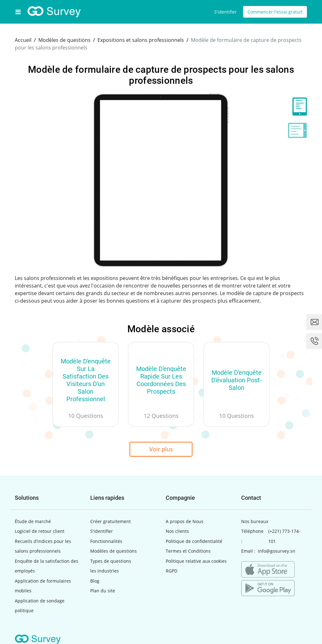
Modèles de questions (114, 551)
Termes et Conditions (188, 551)
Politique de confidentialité (194, 541)
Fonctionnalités (106, 541)
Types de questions (111, 561)
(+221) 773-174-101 (284, 536)
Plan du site (103, 591)
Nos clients (177, 531)
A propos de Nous (185, 521)
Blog (95, 581)
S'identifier (225, 12)
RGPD (172, 571)
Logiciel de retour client (40, 531)
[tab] (297, 106)
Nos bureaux (255, 521)
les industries (105, 571)
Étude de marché (33, 521)
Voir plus (161, 449)
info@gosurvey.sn (277, 551)
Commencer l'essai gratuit (275, 12)
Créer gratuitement (111, 521)
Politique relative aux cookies (196, 561)
